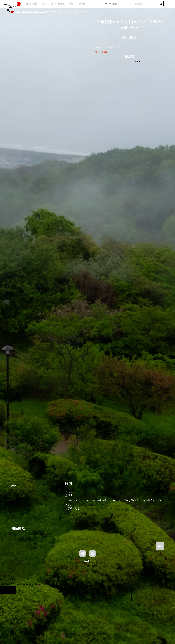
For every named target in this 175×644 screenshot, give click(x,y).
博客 (71, 4)
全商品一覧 (31, 4)
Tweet (137, 62)
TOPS (36, 12)
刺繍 (44, 4)
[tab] (34, 486)
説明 (14, 486)
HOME (19, 4)
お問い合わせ (58, 4)
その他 (81, 4)
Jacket (43, 12)
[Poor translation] (11, 590)
